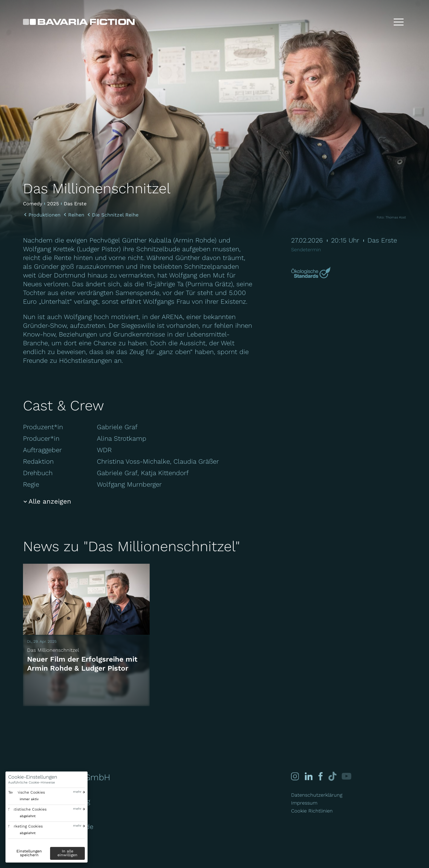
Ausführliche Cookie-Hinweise (32, 782)
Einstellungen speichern (29, 853)
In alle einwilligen (67, 853)
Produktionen (44, 215)
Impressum (304, 803)
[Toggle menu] (399, 22)
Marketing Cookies (25, 826)
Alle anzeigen (50, 501)
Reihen (76, 215)
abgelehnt (28, 816)
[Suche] (381, 22)
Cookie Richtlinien (312, 811)
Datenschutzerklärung (317, 795)
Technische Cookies (27, 792)
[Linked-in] (308, 776)
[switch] (23, 799)
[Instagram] (295, 776)
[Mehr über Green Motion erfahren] (312, 273)
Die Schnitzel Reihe (115, 215)
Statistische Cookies (27, 809)
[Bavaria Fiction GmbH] (79, 22)
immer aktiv (29, 799)
